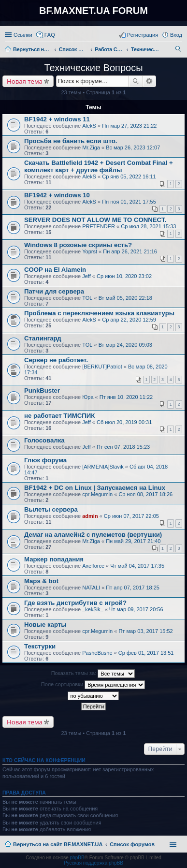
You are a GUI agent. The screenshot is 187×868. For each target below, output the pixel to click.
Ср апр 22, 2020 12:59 (129, 320)
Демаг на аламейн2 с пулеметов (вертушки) (93, 535)
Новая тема (25, 81)
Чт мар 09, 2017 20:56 (136, 609)
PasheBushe (97, 653)
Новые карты (45, 625)
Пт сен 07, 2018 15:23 (123, 447)
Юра (88, 397)
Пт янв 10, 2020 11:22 (126, 397)
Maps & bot (41, 581)
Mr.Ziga (91, 147)
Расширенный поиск (150, 81)
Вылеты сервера (51, 509)
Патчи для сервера (54, 291)
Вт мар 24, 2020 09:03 (125, 345)
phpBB (77, 858)
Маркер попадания (54, 559)
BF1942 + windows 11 (57, 119)
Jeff (86, 276)
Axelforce (93, 566)
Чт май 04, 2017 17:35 (137, 566)
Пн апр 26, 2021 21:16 (130, 251)
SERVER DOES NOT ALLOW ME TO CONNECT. (95, 220)
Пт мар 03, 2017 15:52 (145, 631)
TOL (87, 298)
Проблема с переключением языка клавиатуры (99, 313)
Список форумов (132, 844)
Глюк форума (45, 460)
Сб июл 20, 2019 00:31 (124, 422)
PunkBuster (42, 390)
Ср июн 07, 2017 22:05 (131, 516)
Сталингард (43, 338)
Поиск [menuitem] (179, 50)
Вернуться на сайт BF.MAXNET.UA (58, 844)
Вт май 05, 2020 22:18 (125, 298)
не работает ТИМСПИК (59, 416)
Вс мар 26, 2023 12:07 (133, 147)
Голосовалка (44, 440)
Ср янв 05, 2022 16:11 (129, 177)
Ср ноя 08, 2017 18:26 (145, 494)
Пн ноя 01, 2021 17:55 (129, 202)
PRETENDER (99, 226)
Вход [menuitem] (176, 35)
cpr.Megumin (97, 494)
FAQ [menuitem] (50, 35)
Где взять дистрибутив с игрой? (75, 603)
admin (90, 516)
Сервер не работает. (56, 360)
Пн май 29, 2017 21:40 (133, 541)
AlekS (89, 126)
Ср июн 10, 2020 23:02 (124, 276)
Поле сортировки (93, 685)
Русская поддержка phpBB (93, 863)
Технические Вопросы (93, 68)
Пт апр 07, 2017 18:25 (133, 588)
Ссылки (23, 35)
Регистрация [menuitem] (143, 35)
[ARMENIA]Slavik (103, 467)
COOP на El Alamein (55, 270)
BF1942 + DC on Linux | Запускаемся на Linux (95, 488)
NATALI (91, 588)
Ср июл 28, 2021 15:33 (148, 226)
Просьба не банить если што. (71, 141)
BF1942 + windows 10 (57, 195)
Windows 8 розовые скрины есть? (78, 245)
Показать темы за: (93, 674)
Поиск (136, 81)
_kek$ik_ (93, 609)
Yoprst (90, 251)
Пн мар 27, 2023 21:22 (129, 126)
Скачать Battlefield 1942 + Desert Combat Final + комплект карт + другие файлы (99, 166)
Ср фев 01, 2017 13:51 (146, 653)
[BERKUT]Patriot (102, 367)
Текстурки (40, 646)
